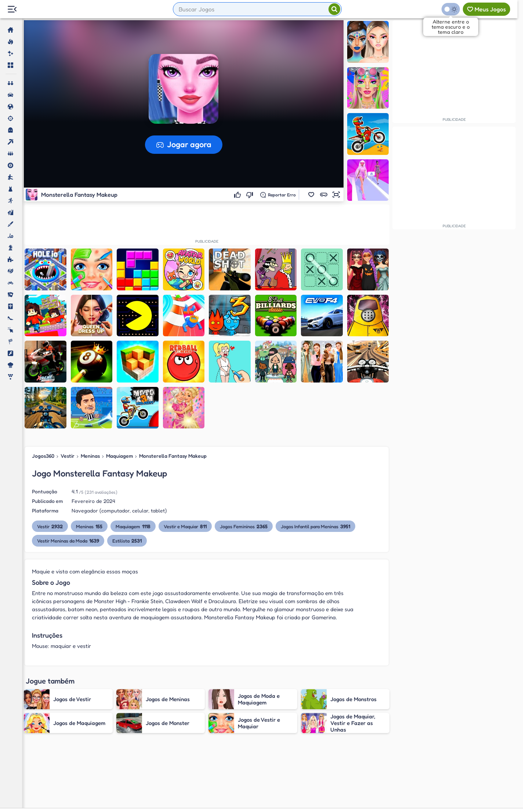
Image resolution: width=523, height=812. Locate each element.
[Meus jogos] (486, 9)
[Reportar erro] (278, 195)
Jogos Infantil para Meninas (315, 526)
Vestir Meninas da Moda (68, 541)
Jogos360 (43, 456)
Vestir (68, 456)
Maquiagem (119, 456)
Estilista (127, 541)
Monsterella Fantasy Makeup (173, 456)
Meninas (90, 456)
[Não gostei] (250, 195)
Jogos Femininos (244, 526)
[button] (311, 195)
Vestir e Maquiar (185, 526)
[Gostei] (238, 195)
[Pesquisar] (334, 9)
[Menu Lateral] (12, 9)
